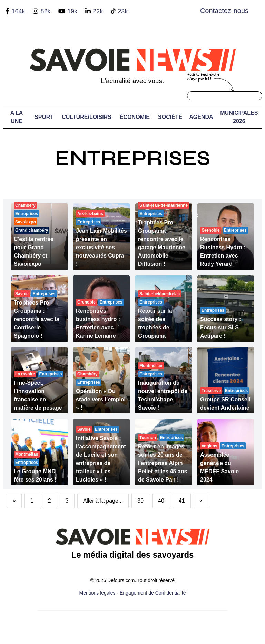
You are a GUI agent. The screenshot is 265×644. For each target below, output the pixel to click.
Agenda (201, 117)
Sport (44, 117)
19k (72, 11)
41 (182, 501)
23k (123, 11)
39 (140, 501)
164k (18, 11)
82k (45, 11)
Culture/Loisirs (87, 117)
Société (170, 117)
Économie (135, 117)
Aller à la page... (103, 501)
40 (161, 501)
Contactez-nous (224, 11)
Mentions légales (97, 593)
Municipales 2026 (239, 117)
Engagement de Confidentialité (153, 593)
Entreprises (132, 158)
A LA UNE (17, 117)
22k (98, 11)
